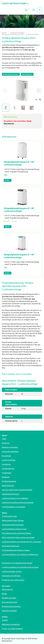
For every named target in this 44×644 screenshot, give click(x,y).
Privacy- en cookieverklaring (12, 629)
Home (4, 33)
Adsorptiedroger (8, 486)
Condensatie (7, 473)
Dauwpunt (6, 477)
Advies (4, 594)
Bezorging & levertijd (10, 602)
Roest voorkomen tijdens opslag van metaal (18, 538)
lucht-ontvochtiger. (15, 4)
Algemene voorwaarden (11, 624)
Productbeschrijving (11, 74)
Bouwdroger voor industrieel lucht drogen (17, 563)
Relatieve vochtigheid (10, 447)
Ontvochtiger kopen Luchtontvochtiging (16, 533)
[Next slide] (39, 91)
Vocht (4, 439)
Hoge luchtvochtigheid (10, 452)
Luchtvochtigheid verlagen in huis (14, 529)
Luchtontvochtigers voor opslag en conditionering (20, 555)
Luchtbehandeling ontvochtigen (14, 507)
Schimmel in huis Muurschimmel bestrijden (18, 503)
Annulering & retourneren (11, 606)
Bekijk (8, 180)
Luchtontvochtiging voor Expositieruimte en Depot (20, 567)
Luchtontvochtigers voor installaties (15, 498)
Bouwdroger (6, 456)
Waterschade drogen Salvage (13, 521)
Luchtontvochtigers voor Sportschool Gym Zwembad (21, 542)
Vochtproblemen (8, 469)
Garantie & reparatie (9, 611)
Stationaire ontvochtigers (11, 576)
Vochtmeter (6, 464)
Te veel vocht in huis (9, 516)
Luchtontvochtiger (9, 460)
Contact (5, 620)
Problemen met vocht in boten (13, 580)
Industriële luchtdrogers (11, 546)
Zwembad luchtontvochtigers (13, 525)
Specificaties (27, 74)
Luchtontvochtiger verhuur (12, 572)
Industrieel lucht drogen (11, 494)
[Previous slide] (5, 91)
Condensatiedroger (9, 481)
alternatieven (9, 123)
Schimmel (6, 443)
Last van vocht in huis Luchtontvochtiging (17, 490)
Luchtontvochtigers (17, 33)
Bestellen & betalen (9, 598)
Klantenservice (7, 589)
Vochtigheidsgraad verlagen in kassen (16, 550)
